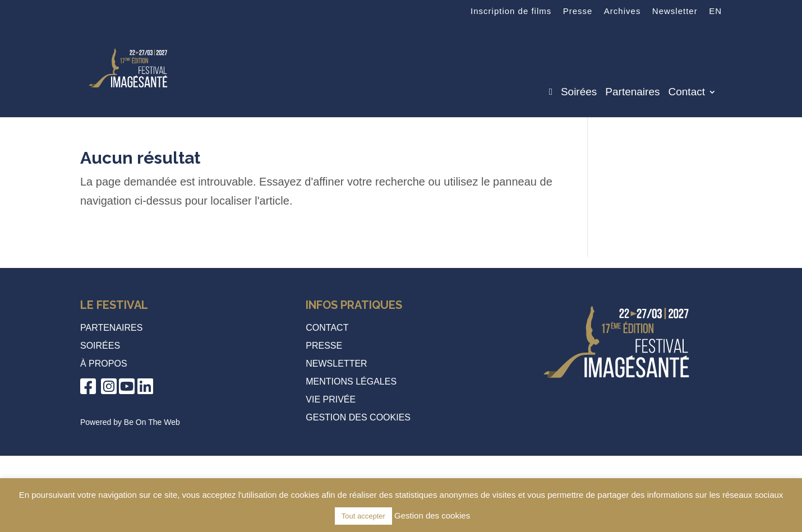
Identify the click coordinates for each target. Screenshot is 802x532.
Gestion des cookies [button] (358, 417)
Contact (687, 93)
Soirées (579, 93)
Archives (623, 11)
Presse (578, 11)
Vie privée (331, 399)
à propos (104, 364)
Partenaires (632, 93)
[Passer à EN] (715, 14)
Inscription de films (511, 11)
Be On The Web (152, 422)
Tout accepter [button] (363, 516)
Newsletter (675, 11)
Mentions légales (351, 381)
